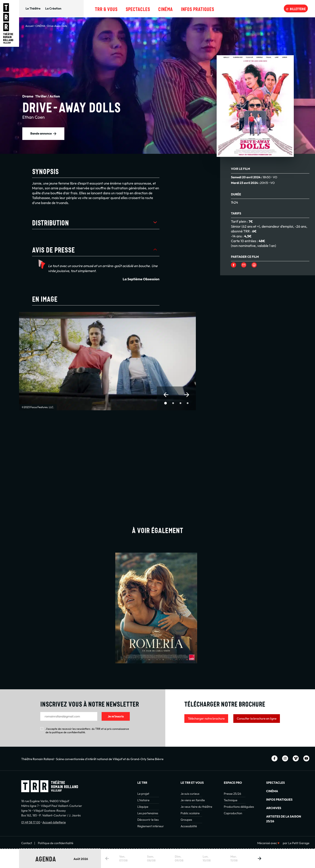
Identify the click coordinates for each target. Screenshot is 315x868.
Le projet (143, 794)
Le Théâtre (33, 8)
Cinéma (165, 8)
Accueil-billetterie (54, 822)
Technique (231, 800)
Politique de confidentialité (56, 843)
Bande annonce (41, 133)
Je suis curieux (190, 794)
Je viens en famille (193, 800)
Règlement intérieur (151, 826)
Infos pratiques (197, 8)
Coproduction (233, 813)
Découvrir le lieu (148, 820)
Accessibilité (189, 826)
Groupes (186, 820)
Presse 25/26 (232, 794)
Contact (27, 843)
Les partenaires (148, 813)
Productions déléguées (239, 807)
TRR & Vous (106, 8)
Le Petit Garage (299, 843)
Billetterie (298, 8)
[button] (166, 395)
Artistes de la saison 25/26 (284, 819)
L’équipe (143, 807)
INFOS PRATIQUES (279, 800)
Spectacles (138, 8)
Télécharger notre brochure (206, 719)
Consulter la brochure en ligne (257, 719)
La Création (53, 8)
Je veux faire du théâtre (196, 807)
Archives (274, 808)
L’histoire (143, 800)
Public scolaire (190, 813)
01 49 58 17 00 (31, 822)
